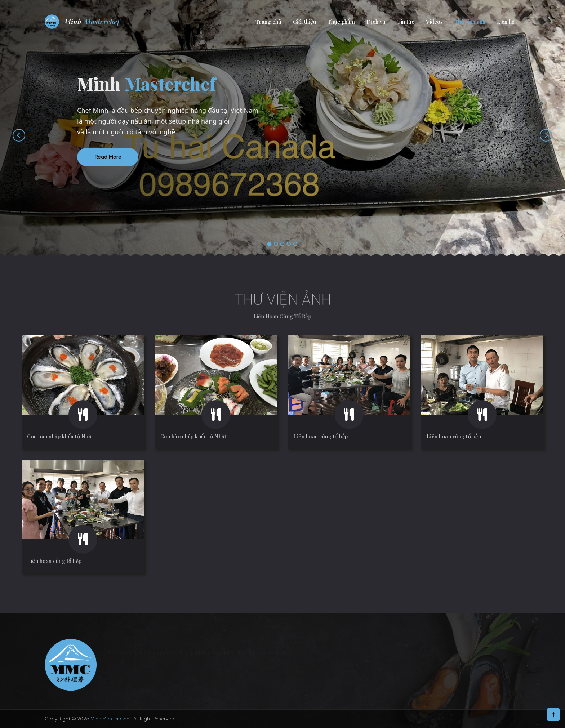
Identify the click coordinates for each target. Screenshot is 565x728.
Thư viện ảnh (470, 22)
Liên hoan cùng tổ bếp (321, 436)
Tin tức (406, 22)
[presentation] (12, 135)
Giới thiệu (304, 22)
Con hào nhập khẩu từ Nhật (60, 436)
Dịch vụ (376, 22)
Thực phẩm (341, 22)
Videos (434, 22)
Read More (108, 157)
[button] (270, 244)
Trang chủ (268, 22)
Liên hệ (506, 22)
